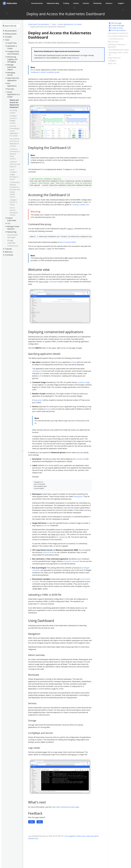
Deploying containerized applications (117, 46)
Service (48, 409)
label (75, 362)
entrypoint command (71, 561)
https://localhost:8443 (68, 242)
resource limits (48, 552)
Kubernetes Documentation (39, 24)
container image (84, 382)
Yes (32, 822)
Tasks (54, 24)
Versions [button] (108, 3)
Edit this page (115, 23)
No (40, 822)
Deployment (38, 400)
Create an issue (116, 28)
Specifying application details (119, 50)
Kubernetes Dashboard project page (65, 807)
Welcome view (113, 42)
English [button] (120, 3)
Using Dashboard (114, 58)
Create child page (116, 26)
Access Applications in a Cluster (70, 24)
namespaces (78, 496)
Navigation (113, 61)
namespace (53, 282)
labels (46, 465)
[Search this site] (11, 26)
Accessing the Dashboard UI (118, 36)
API (39, 604)
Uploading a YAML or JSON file (118, 54)
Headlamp (75, 58)
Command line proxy (116, 39)
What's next (112, 63)
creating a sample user (81, 205)
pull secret (46, 525)
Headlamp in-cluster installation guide (45, 72)
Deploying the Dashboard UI (118, 33)
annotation (79, 459)
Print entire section (117, 30)
